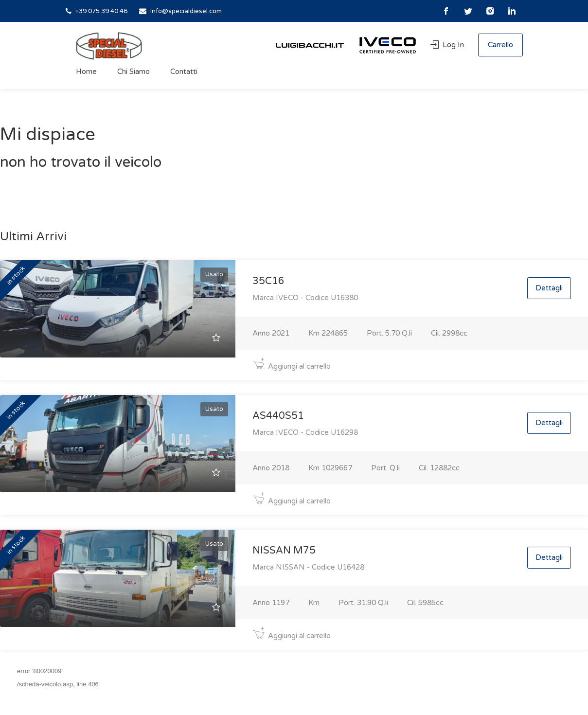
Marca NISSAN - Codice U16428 (308, 567)
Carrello (500, 45)
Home (86, 71)
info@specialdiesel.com (186, 11)
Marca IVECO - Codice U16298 (305, 432)
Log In (448, 45)
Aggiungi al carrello (292, 366)
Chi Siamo (134, 71)
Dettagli (549, 288)
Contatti (184, 71)
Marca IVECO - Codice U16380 (305, 298)
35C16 (268, 281)
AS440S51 (278, 416)
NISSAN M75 (284, 551)
